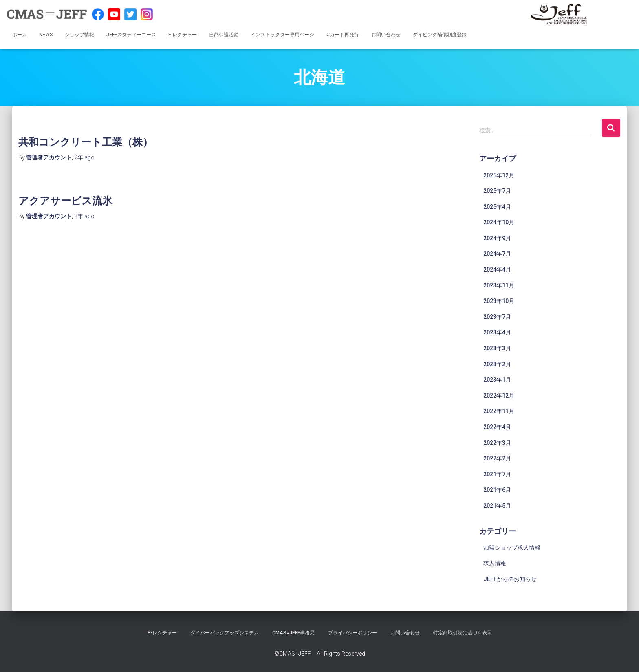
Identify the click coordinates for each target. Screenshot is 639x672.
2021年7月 (497, 474)
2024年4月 (497, 270)
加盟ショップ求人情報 (512, 548)
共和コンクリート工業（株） (86, 142)
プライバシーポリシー (353, 633)
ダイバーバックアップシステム (225, 633)
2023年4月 (497, 332)
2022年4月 (497, 427)
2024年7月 (497, 254)
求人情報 (495, 563)
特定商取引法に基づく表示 (463, 633)
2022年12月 (499, 396)
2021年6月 (497, 490)
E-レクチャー (183, 35)
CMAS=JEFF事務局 (293, 633)
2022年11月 (499, 411)
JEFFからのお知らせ (510, 579)
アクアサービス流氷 (65, 200)
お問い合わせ (386, 35)
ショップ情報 (79, 35)
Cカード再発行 (343, 35)
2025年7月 (497, 191)
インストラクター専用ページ (282, 35)
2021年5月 (497, 506)
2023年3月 (497, 348)
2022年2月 (497, 458)
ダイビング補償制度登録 (440, 35)
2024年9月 (497, 238)
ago (84, 157)
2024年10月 (499, 222)
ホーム (20, 35)
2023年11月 (499, 285)
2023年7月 (497, 317)
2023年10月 (499, 301)
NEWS (46, 35)
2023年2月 (497, 364)
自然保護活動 (224, 35)
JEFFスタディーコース (131, 35)
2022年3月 (497, 443)
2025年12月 (499, 175)
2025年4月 (497, 207)
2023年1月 (497, 380)
